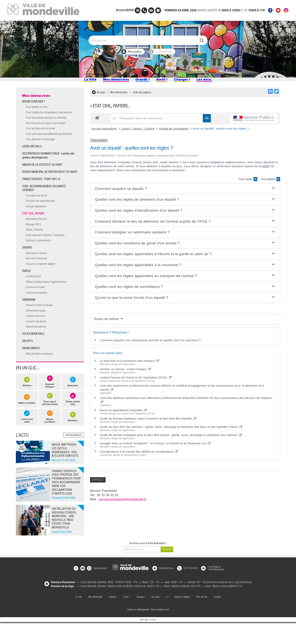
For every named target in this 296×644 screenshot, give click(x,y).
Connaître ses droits (39, 214)
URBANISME (29, 318)
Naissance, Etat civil (38, 237)
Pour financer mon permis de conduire (50, 133)
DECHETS (28, 360)
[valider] (167, 574)
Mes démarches (109, 81)
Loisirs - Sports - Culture (138, 130)
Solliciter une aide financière (43, 219)
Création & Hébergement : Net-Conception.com (148, 632)
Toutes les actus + (72, 459)
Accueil (101, 95)
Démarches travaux (38, 329)
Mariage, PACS (35, 243)
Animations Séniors (38, 271)
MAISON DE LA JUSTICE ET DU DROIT (43, 179)
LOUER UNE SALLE (33, 160)
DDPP (266, 168)
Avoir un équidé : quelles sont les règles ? (221, 130)
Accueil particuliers (104, 130)
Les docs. (217, 81)
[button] (185, 191)
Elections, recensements (41, 259)
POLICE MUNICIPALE (34, 353)
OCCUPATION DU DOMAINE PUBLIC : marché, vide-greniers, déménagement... (50, 170)
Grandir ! (142, 81)
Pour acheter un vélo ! (39, 113)
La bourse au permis (39, 311)
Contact (223, 618)
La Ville (77, 81)
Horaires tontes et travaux (42, 324)
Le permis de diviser (38, 340)
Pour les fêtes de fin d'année (44, 138)
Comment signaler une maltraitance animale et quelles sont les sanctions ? (150, 342)
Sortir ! (165, 81)
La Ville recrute (35, 295)
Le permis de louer (37, 335)
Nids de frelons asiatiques (42, 373)
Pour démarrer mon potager (43, 153)
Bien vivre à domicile (38, 277)
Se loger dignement (38, 225)
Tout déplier (271, 181)
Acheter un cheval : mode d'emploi (125, 371)
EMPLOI (27, 290)
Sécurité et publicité (38, 346)
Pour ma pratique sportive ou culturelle (50, 128)
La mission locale (37, 306)
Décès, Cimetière (36, 248)
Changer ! (189, 81)
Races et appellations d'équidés (123, 412)
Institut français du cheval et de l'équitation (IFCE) (136, 379)
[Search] (146, 38)
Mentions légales (184, 618)
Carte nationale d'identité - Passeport (49, 253)
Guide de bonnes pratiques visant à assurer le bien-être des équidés (148, 420)
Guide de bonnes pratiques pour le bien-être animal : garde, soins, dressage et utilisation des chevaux (171, 437)
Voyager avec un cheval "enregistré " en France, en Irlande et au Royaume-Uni (155, 445)
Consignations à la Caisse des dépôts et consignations (139, 453)
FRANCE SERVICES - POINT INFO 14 (43, 197)
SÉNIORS (27, 266)
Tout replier (248, 181)
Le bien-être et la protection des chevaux (129, 363)
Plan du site (206, 618)
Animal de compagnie (174, 130)
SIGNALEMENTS (32, 367)
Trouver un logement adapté (43, 282)
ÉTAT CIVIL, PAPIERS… (35, 232)
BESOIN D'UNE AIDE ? (34, 107)
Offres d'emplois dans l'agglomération (49, 300)
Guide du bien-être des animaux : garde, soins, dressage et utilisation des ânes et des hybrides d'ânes (171, 429)
